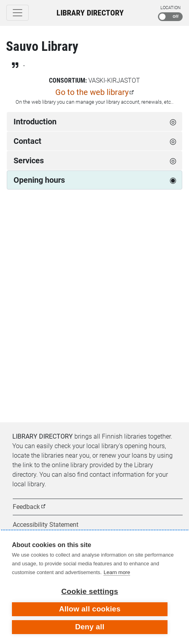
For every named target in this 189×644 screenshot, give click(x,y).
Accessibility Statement (46, 525)
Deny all (90, 627)
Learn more (117, 572)
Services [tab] (29, 161)
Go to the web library (92, 92)
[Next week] (174, 223)
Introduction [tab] (35, 122)
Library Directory (90, 13)
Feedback (26, 507)
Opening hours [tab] (39, 180)
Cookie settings (90, 591)
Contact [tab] (27, 141)
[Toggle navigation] (18, 13)
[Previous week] (15, 223)
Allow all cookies (90, 609)
